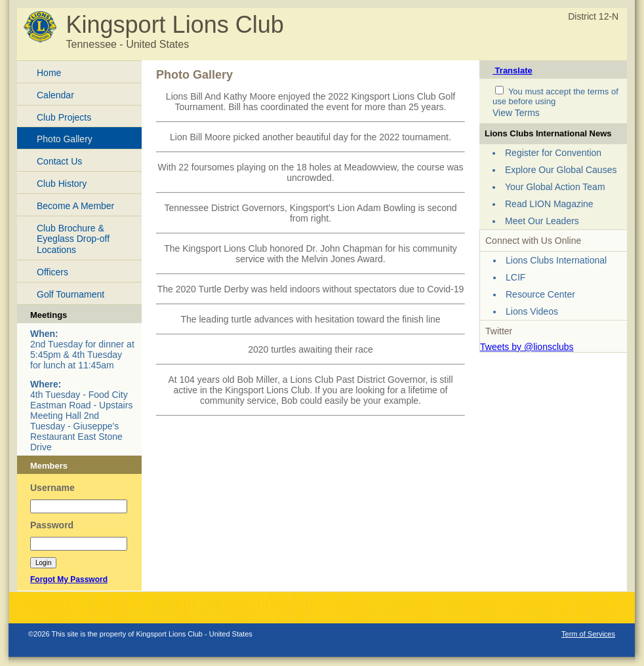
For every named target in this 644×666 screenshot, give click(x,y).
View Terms (516, 113)
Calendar (55, 95)
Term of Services (588, 634)
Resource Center (540, 294)
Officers (52, 272)
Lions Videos (532, 311)
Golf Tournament (70, 294)
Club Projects (64, 117)
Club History (62, 184)
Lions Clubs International (556, 260)
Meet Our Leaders (542, 221)
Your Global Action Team (555, 187)
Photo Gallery (65, 139)
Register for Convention (553, 153)
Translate (513, 70)
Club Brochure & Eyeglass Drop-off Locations (73, 239)
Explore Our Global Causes (561, 170)
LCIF (515, 277)
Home (49, 73)
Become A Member (75, 206)
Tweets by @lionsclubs (527, 347)
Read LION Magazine (549, 204)
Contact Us (59, 161)
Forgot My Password (69, 579)
